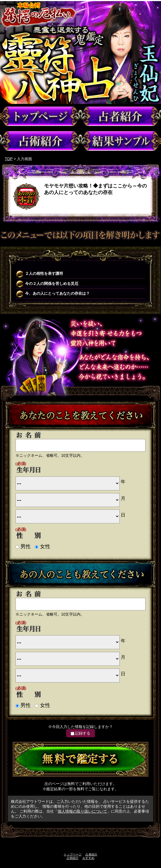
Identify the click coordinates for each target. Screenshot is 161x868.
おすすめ (88, 858)
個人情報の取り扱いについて (82, 811)
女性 (42, 546)
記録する (81, 733)
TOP (9, 159)
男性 (23, 546)
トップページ (73, 854)
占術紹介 (73, 858)
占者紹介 (91, 854)
